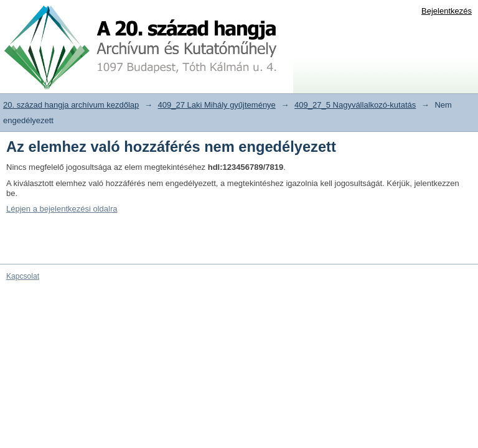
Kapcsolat (23, 276)
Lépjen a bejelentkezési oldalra (62, 209)
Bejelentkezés (447, 11)
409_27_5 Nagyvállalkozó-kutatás (355, 105)
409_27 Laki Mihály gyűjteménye (217, 105)
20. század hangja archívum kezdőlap (71, 105)
